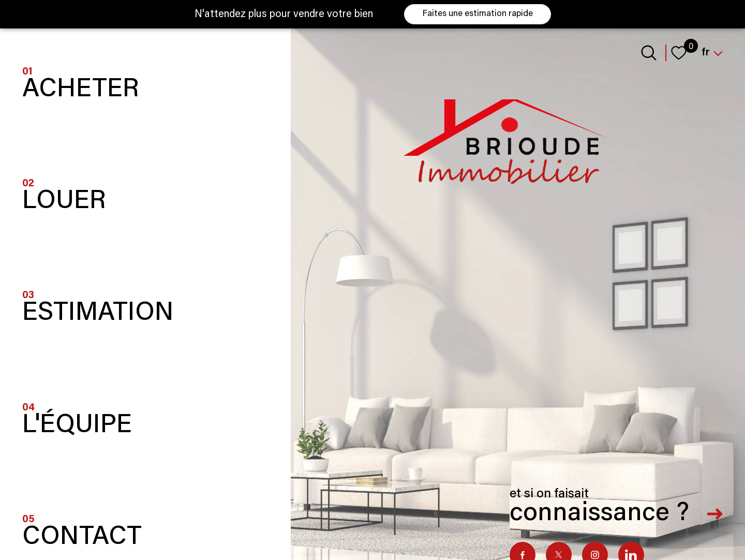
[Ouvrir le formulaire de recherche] (649, 53)
